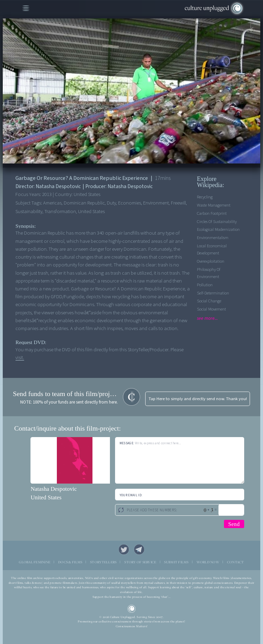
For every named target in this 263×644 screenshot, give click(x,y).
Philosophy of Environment (209, 273)
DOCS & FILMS (70, 562)
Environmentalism (213, 238)
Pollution (205, 285)
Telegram (139, 550)
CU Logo (132, 609)
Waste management (214, 205)
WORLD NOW (208, 562)
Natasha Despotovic (54, 489)
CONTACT (236, 562)
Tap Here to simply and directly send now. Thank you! (198, 399)
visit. (20, 358)
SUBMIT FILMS (176, 562)
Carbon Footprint (212, 213)
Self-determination (213, 293)
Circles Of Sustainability (217, 222)
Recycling (205, 197)
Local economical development (212, 249)
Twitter (124, 550)
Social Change (209, 301)
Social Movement (211, 309)
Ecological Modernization (218, 229)
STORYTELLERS (103, 562)
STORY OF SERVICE (140, 562)
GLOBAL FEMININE (35, 562)
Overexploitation (211, 261)
